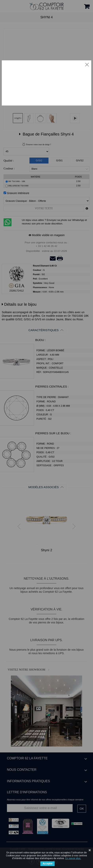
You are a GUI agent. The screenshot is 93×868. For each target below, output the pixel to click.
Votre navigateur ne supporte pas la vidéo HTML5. (46, 83)
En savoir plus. (73, 858)
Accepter (47, 864)
